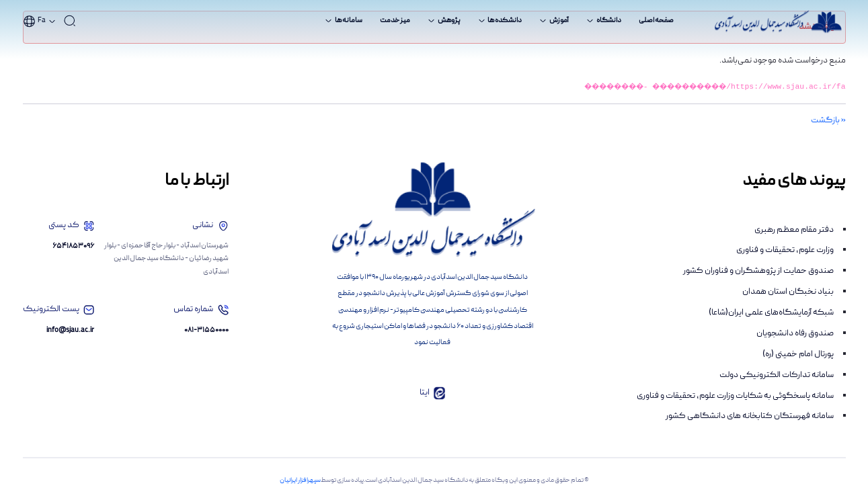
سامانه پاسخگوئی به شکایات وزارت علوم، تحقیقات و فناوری (735, 396)
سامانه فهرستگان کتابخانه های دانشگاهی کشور (750, 416)
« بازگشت (828, 121)
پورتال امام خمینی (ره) (798, 355)
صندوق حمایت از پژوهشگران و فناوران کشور (758, 271)
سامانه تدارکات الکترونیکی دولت (777, 375)
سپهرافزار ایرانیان (300, 481)
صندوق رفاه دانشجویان (795, 334)
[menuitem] (656, 21)
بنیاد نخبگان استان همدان (788, 292)
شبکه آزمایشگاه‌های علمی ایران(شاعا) (771, 313)
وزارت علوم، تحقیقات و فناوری (785, 250)
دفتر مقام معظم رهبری (794, 230)
